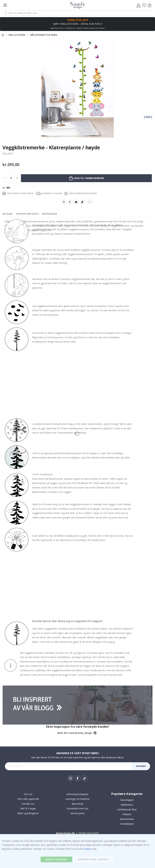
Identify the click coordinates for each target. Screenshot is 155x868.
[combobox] (77, 13)
